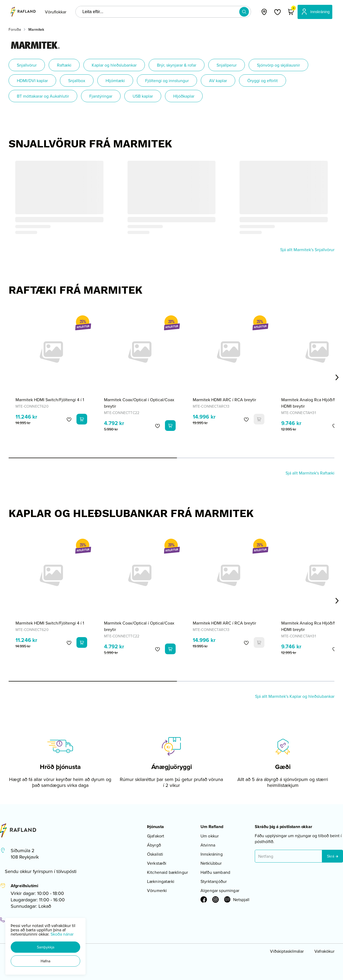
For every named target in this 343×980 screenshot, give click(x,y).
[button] (45, 947)
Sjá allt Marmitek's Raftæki (310, 473)
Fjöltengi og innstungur (167, 81)
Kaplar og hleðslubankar (114, 65)
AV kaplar (218, 81)
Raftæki (64, 65)
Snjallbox (77, 81)
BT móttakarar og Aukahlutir (43, 96)
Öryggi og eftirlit (263, 81)
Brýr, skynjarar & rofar (177, 65)
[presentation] (56, 12)
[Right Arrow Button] (337, 378)
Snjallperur (227, 65)
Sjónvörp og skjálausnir (278, 65)
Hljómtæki (115, 81)
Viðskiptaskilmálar (287, 951)
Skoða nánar (62, 934)
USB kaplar (143, 96)
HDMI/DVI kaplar (32, 81)
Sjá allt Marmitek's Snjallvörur (307, 250)
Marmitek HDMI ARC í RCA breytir (224, 400)
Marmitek (36, 29)
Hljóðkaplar (184, 96)
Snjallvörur (27, 65)
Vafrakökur (324, 951)
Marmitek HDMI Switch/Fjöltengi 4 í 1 (50, 400)
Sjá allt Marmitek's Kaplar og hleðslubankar (295, 696)
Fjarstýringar (101, 96)
